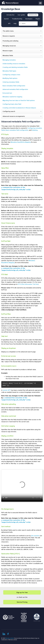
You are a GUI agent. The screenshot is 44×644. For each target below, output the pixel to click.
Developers (29, 19)
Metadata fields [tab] (8, 56)
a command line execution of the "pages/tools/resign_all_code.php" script (16, 188)
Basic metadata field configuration (17, 130)
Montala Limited (10, 638)
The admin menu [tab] (8, 31)
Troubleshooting (17, 19)
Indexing (35, 130)
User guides (21, 15)
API (9, 23)
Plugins (38, 19)
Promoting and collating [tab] (10, 41)
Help (15, 23)
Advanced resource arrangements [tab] (14, 116)
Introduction (10, 15)
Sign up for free (22, 592)
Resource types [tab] (8, 51)
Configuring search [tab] (9, 111)
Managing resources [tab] (9, 46)
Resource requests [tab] (9, 36)
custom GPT (7, 390)
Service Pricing (22, 602)
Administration (33, 15)
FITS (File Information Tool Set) (28, 284)
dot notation (35, 536)
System (6, 19)
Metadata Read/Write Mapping (21, 142)
